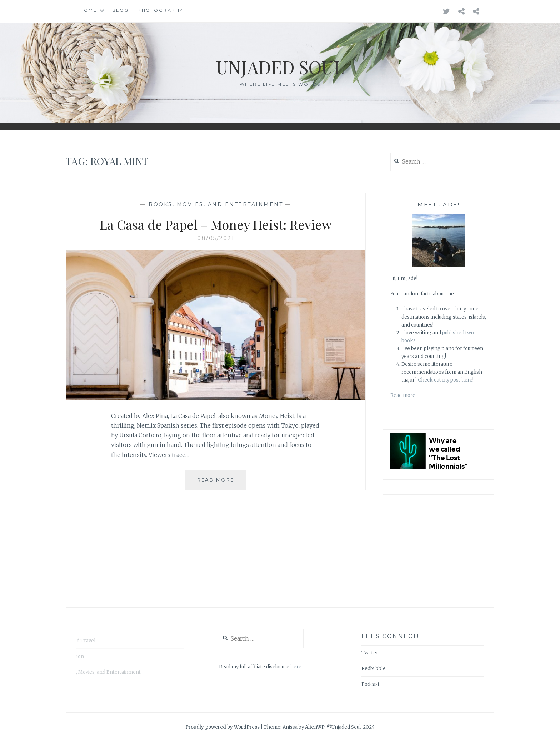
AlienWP (315, 727)
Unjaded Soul (280, 67)
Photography (160, 10)
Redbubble (374, 669)
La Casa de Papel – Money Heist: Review (216, 224)
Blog (121, 10)
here (296, 667)
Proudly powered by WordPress (222, 727)
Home (88, 10)
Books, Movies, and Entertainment (216, 204)
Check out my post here (445, 380)
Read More (222, 483)
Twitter (370, 653)
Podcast (371, 684)
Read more (403, 395)
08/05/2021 (216, 238)
